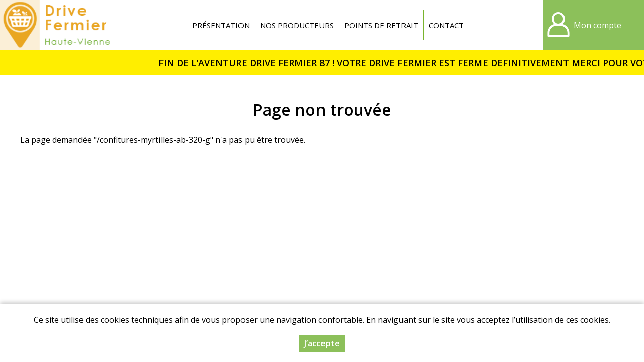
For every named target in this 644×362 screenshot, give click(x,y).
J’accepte (322, 343)
